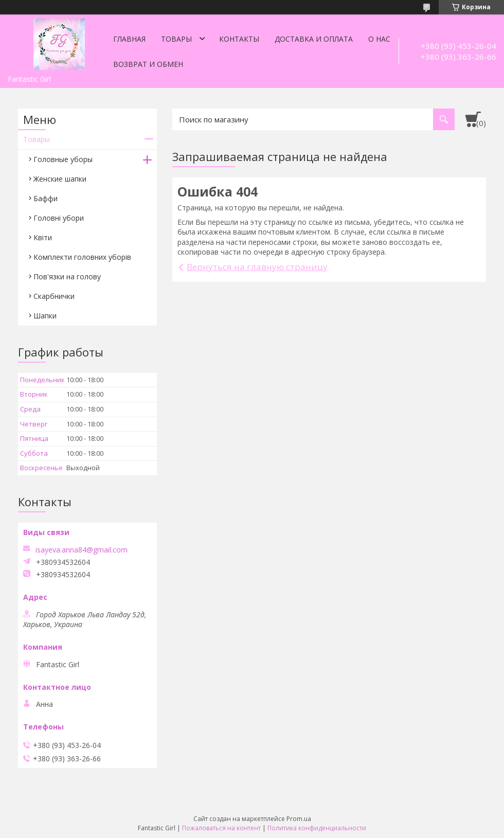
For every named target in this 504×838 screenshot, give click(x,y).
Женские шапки (60, 179)
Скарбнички (54, 296)
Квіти (43, 237)
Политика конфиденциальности (317, 828)
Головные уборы (63, 159)
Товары (176, 39)
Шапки (45, 316)
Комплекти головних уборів (82, 257)
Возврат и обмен (148, 64)
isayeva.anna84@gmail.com (82, 550)
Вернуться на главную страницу (257, 267)
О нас (379, 39)
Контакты (239, 39)
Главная (129, 39)
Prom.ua (299, 819)
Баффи (46, 198)
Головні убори (59, 218)
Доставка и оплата (314, 39)
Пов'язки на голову (67, 277)
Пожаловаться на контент (221, 828)
